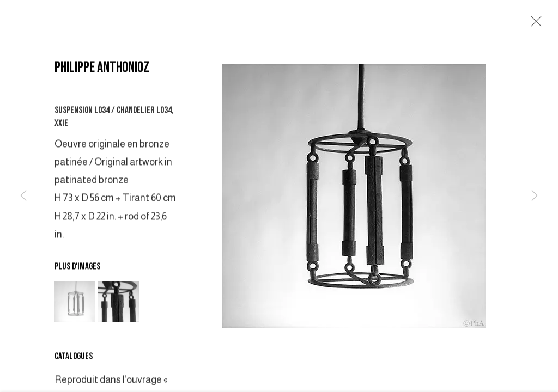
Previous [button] (23, 196)
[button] (75, 303)
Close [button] (533, 24)
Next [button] (535, 196)
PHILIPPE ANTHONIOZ (102, 69)
